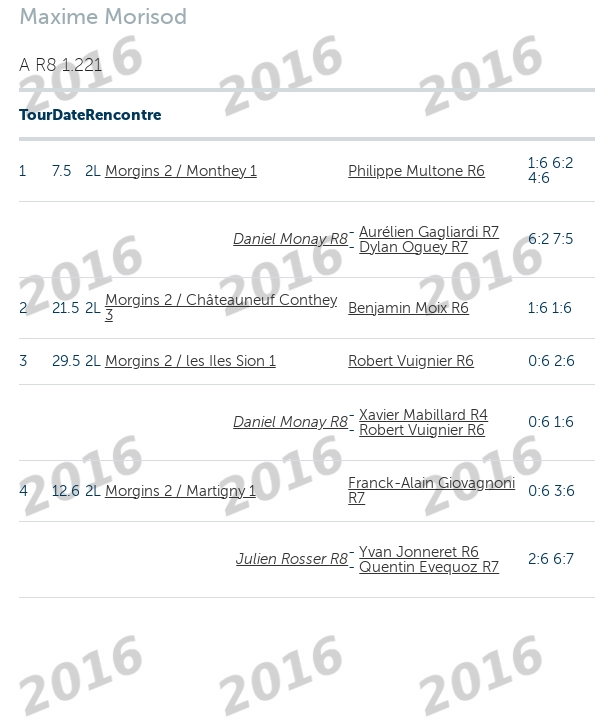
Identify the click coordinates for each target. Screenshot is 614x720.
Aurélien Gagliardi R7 (429, 232)
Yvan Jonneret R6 (419, 552)
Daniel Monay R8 (290, 239)
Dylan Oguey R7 (413, 247)
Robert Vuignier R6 (411, 361)
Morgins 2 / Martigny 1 (180, 491)
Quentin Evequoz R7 (429, 567)
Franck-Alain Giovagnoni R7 (431, 490)
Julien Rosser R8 (292, 559)
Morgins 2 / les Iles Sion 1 (190, 361)
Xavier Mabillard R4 (423, 415)
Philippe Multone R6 (416, 171)
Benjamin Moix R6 (408, 308)
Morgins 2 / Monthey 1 (181, 171)
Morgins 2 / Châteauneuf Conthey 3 (221, 307)
